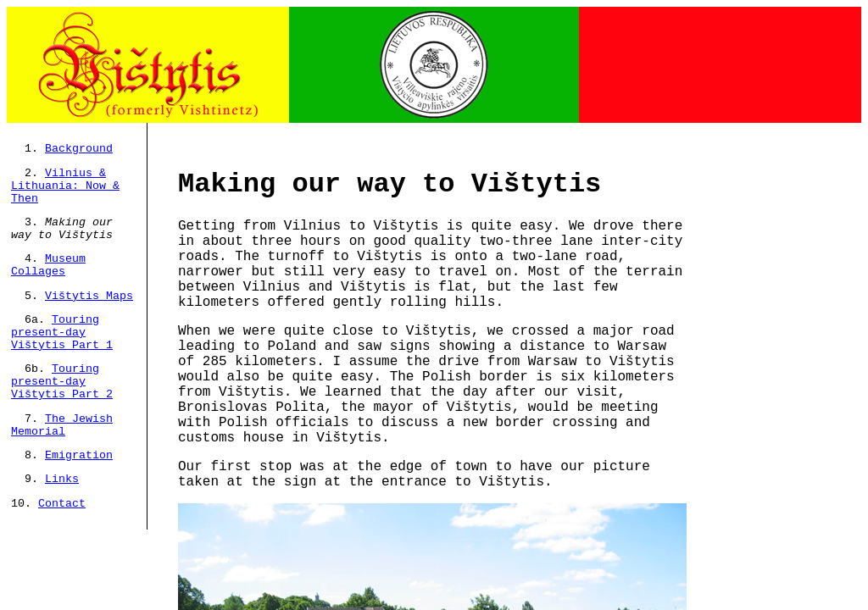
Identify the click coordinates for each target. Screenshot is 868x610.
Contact (62, 504)
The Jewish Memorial (62, 425)
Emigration (79, 455)
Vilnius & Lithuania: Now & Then (65, 186)
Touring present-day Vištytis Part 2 (62, 382)
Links (62, 479)
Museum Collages (48, 265)
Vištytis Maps (89, 296)
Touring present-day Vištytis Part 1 (62, 333)
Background (79, 149)
